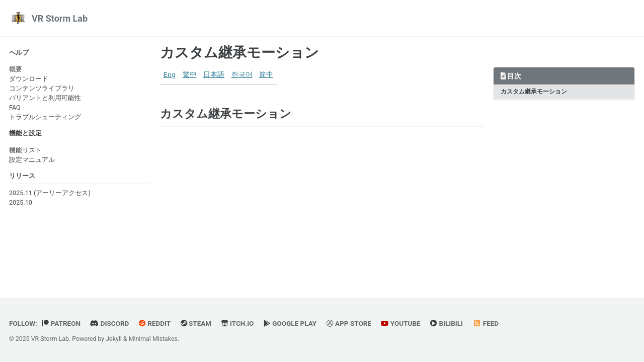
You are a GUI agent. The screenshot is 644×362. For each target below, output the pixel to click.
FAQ (15, 107)
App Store (349, 323)
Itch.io (238, 323)
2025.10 (21, 202)
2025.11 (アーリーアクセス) (50, 193)
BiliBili (447, 323)
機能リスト (25, 150)
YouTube (400, 323)
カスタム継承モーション (239, 53)
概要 (16, 69)
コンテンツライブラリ (42, 88)
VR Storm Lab (60, 18)
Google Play (290, 323)
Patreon (61, 323)
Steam (196, 323)
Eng (170, 75)
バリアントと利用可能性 (45, 98)
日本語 (214, 75)
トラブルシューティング (45, 117)
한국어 (242, 75)
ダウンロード (29, 79)
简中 (266, 75)
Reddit (155, 323)
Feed (486, 323)
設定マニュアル (32, 160)
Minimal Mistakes (153, 339)
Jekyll (114, 339)
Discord (109, 323)
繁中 (190, 75)
